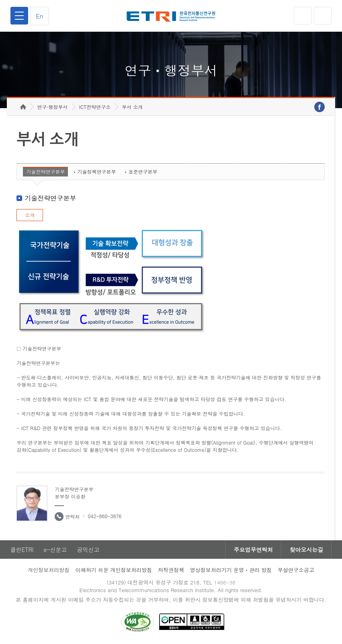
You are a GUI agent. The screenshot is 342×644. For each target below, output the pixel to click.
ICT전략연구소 (95, 107)
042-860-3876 (104, 516)
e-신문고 (55, 550)
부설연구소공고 (296, 570)
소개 (30, 215)
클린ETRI (22, 550)
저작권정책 (171, 570)
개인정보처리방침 (49, 570)
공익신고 (88, 550)
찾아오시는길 (306, 550)
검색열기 (323, 16)
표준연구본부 (143, 171)
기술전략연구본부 (45, 171)
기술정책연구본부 (96, 171)
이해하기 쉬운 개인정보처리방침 (114, 570)
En (40, 16)
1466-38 (224, 582)
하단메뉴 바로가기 (0, 0)
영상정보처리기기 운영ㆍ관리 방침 (231, 570)
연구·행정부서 (53, 107)
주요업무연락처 (253, 550)
